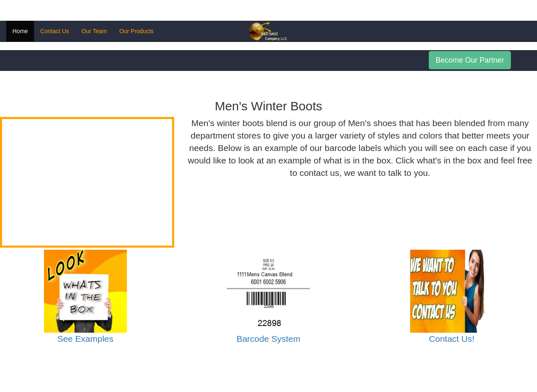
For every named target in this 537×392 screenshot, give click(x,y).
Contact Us (55, 31)
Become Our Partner (470, 60)
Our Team (94, 31)
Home (20, 31)
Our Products (136, 31)
